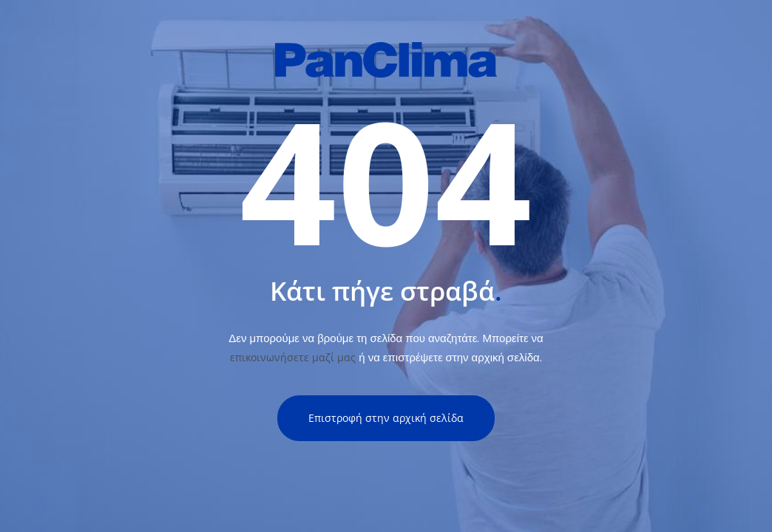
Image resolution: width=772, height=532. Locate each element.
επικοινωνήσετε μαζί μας (293, 357)
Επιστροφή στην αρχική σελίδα (386, 418)
